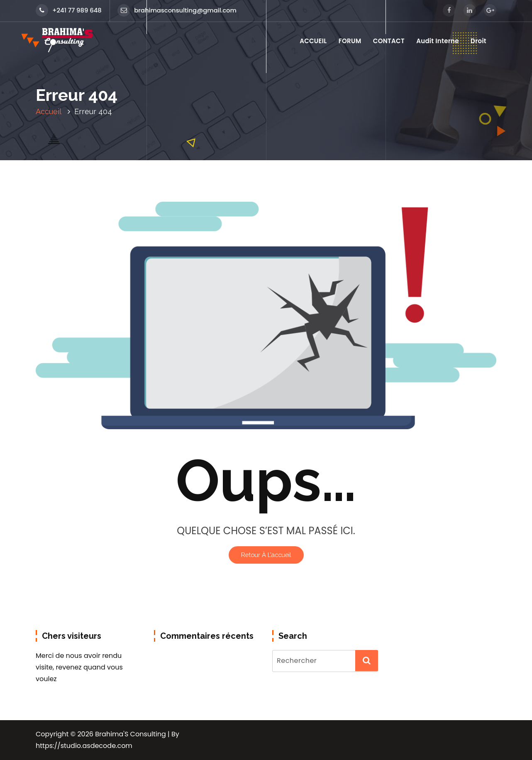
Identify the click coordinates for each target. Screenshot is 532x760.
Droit (478, 41)
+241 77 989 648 (69, 10)
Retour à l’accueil (266, 555)
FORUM (350, 41)
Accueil (49, 111)
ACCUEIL (313, 41)
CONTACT (389, 41)
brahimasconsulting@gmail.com (177, 10)
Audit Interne (438, 41)
